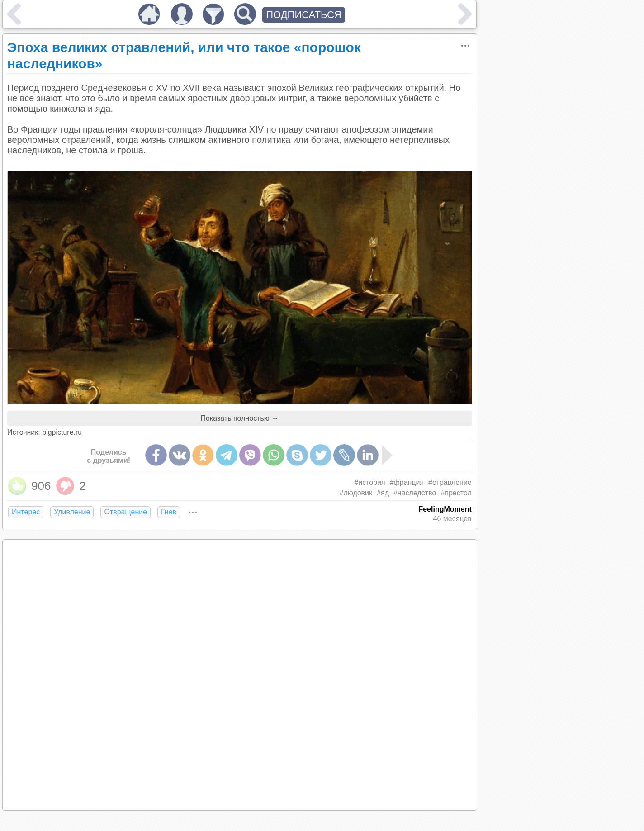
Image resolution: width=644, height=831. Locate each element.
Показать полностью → (239, 418)
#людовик (356, 493)
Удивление (72, 512)
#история (369, 482)
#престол (456, 493)
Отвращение (125, 512)
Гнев (169, 512)
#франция (407, 482)
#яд (383, 493)
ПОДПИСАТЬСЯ (304, 15)
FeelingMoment (445, 509)
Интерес (26, 512)
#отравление (450, 482)
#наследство (415, 493)
